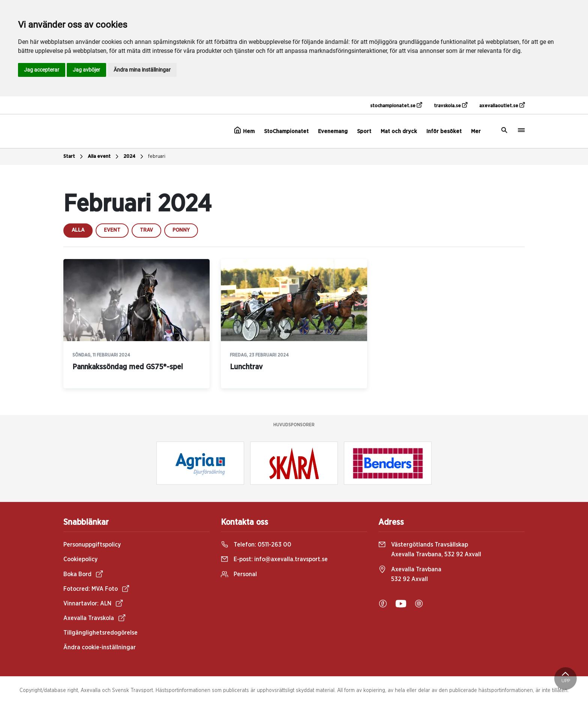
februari (157, 157)
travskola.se (451, 105)
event (112, 230)
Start (74, 157)
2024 (134, 157)
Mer (476, 131)
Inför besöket (444, 131)
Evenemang (333, 131)
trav (146, 230)
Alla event (104, 157)
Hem (244, 130)
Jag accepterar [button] (42, 70)
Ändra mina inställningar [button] (142, 70)
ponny (181, 230)
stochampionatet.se (396, 105)
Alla (78, 230)
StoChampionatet (286, 131)
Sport (364, 131)
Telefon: (256, 545)
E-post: (274, 559)
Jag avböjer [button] (86, 70)
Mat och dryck (399, 131)
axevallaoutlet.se (502, 105)
